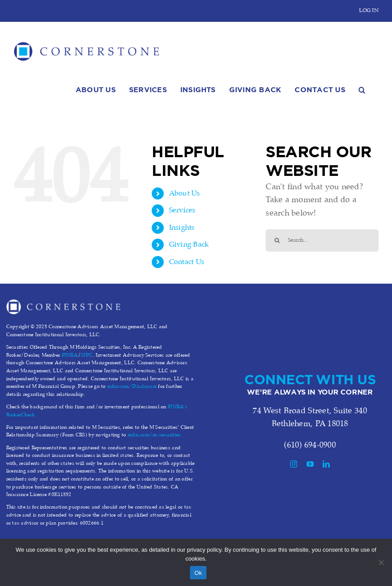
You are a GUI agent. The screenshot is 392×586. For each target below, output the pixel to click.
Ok (198, 573)
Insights (182, 228)
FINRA (70, 355)
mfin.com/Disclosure (132, 387)
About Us (185, 193)
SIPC (87, 355)
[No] (381, 562)
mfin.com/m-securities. (155, 435)
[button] (362, 88)
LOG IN (369, 10)
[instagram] (294, 464)
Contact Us (187, 262)
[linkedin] (326, 464)
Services (182, 210)
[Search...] (322, 240)
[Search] (277, 240)
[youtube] (310, 464)
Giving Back (189, 245)
